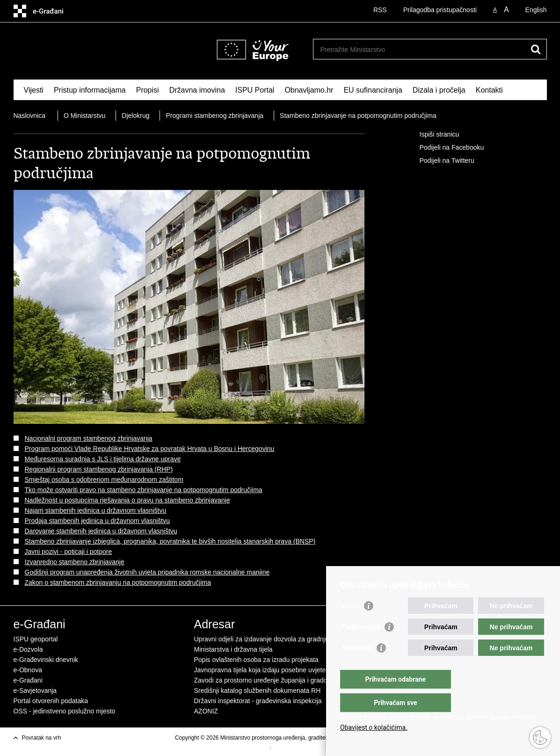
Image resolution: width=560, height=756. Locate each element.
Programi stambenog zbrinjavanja (215, 116)
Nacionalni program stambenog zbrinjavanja (89, 438)
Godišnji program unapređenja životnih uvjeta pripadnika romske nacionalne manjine (147, 572)
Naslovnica (29, 116)
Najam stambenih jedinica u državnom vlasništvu (96, 510)
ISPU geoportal (36, 639)
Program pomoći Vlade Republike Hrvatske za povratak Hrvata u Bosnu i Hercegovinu (150, 449)
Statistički (357, 667)
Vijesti (34, 90)
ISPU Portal (255, 90)
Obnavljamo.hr (309, 90)
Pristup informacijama (90, 90)
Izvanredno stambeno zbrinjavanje (75, 562)
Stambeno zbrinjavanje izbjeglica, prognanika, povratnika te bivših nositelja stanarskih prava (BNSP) (170, 541)
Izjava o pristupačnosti (301, 746)
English (536, 10)
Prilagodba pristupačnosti (440, 10)
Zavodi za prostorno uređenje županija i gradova (264, 680)
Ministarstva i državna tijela (233, 649)
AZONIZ (206, 711)
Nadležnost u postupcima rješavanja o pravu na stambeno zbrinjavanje (127, 500)
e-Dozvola (28, 649)
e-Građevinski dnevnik (46, 660)
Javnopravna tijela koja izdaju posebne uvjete (260, 670)
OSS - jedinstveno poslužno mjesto (65, 711)
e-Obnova (28, 670)
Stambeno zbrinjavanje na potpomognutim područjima (358, 116)
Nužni (351, 625)
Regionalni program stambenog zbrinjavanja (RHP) (99, 469)
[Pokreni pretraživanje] (536, 49)
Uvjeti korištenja (250, 746)
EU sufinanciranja (373, 90)
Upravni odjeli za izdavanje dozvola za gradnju (262, 639)
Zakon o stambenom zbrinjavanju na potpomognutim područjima (118, 582)
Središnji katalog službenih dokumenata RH (258, 691)
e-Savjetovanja (35, 691)
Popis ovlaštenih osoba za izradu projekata (256, 660)
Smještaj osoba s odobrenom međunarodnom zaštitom (104, 480)
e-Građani (28, 680)
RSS (380, 10)
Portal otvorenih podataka (51, 701)
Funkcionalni (361, 646)
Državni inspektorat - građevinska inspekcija (258, 701)
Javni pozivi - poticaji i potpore (69, 552)
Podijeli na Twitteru (440, 161)
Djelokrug (135, 116)
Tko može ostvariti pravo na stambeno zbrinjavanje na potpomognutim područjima (144, 490)
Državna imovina (197, 90)
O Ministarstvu (84, 116)
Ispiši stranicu (433, 135)
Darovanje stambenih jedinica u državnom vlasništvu (101, 531)
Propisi (148, 90)
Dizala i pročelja (439, 90)
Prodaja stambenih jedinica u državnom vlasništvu (98, 521)
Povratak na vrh (42, 738)
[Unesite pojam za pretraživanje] (389, 49)
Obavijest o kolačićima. (374, 727)
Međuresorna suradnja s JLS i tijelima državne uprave (103, 459)
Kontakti (489, 90)
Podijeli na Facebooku (445, 148)
